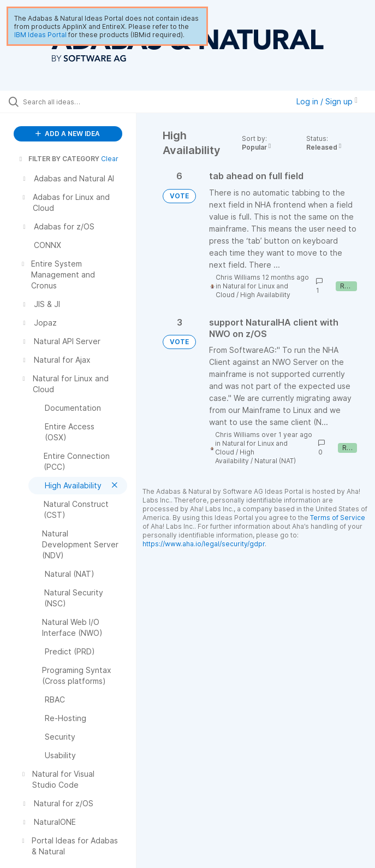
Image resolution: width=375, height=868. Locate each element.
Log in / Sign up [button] (327, 101)
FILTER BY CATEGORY (58, 159)
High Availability (265, 295)
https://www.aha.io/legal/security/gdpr (204, 544)
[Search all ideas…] (74, 102)
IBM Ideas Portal (40, 35)
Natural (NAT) (275, 461)
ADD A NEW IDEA (68, 134)
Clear (110, 159)
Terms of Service (338, 518)
